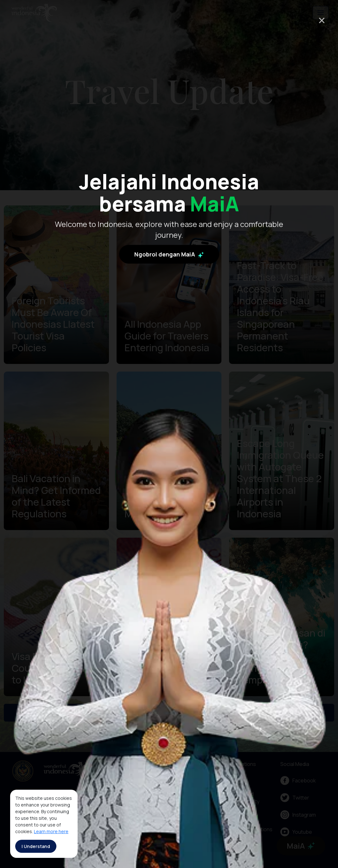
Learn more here (51, 831)
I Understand (36, 846)
